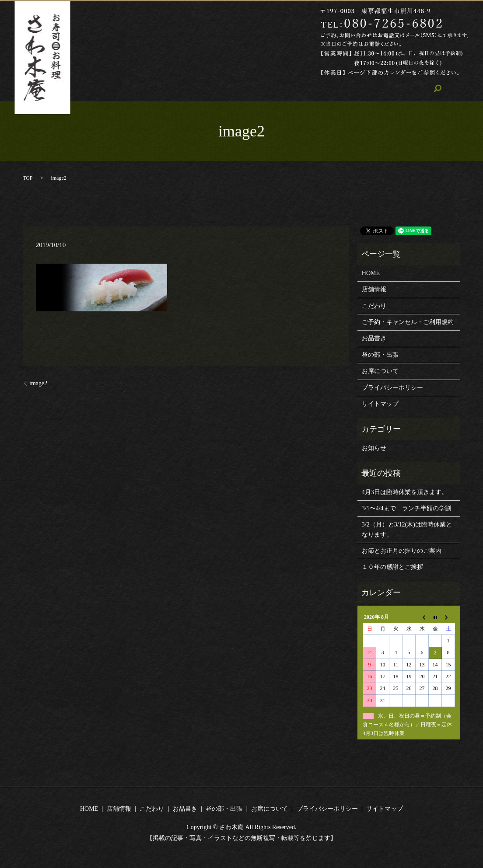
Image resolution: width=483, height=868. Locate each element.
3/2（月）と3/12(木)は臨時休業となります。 (407, 529)
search (401, 88)
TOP (28, 178)
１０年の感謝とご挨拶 (392, 567)
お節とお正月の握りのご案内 (402, 551)
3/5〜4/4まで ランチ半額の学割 (406, 508)
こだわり (225, 89)
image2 (38, 383)
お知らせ (374, 448)
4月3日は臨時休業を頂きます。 (405, 492)
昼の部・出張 (310, 89)
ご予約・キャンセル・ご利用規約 (408, 322)
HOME (150, 89)
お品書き (265, 89)
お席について (361, 89)
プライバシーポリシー (392, 388)
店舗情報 (186, 89)
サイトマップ (380, 404)
